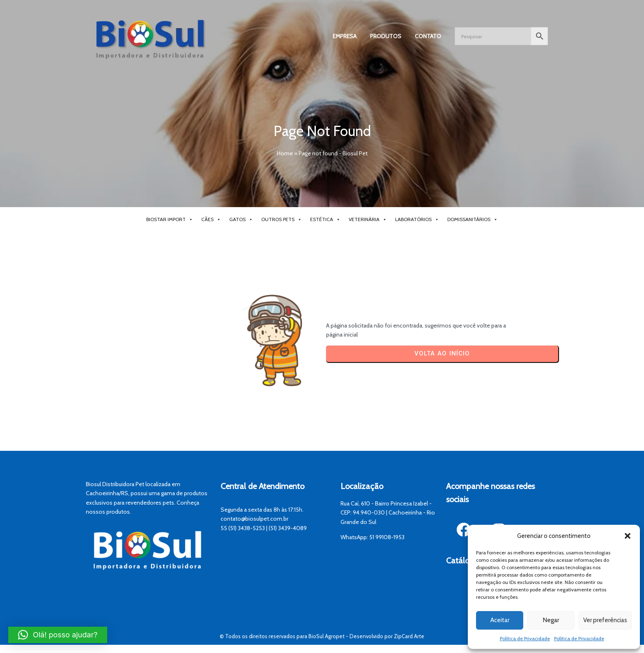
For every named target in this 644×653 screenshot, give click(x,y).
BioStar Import (170, 219)
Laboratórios (417, 219)
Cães (211, 219)
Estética (325, 219)
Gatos (241, 219)
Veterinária (368, 219)
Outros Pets (282, 219)
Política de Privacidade (525, 638)
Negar (551, 620)
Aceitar (500, 620)
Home (285, 153)
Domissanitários (473, 219)
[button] (628, 536)
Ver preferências (605, 620)
